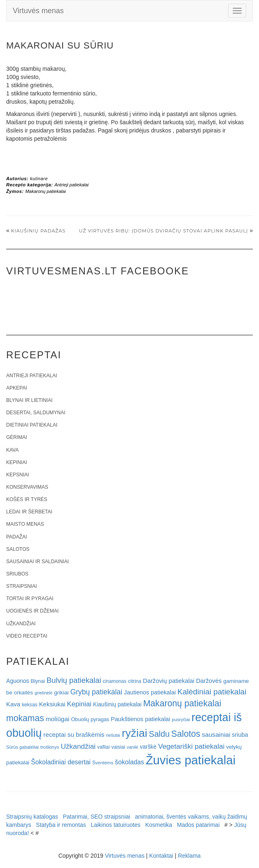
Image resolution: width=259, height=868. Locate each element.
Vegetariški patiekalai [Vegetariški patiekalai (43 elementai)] (191, 746)
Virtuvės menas (38, 11)
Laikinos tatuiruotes (115, 825)
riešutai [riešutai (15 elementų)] (113, 735)
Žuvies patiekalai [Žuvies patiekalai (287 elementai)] (191, 760)
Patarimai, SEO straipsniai (97, 817)
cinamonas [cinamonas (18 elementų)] (115, 681)
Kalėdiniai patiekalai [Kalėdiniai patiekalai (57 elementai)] (212, 692)
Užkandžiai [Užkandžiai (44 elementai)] (78, 746)
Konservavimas (27, 487)
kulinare (39, 179)
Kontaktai (161, 856)
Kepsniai (17, 475)
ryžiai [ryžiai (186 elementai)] (135, 733)
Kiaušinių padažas (38, 231)
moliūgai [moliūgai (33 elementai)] (58, 719)
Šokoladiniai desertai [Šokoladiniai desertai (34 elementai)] (61, 762)
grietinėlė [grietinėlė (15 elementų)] (43, 693)
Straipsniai (22, 586)
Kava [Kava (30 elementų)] (13, 704)
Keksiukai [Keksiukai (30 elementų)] (52, 704)
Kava (12, 450)
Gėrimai (17, 437)
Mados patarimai (198, 825)
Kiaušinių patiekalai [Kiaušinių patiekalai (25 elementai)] (117, 704)
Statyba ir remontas (61, 825)
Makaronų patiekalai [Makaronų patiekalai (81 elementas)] (182, 703)
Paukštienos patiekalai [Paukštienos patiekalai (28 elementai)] (140, 719)
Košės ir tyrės (27, 499)
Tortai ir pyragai (30, 599)
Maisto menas (25, 524)
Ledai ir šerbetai (29, 512)
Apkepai (16, 388)
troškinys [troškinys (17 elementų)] (50, 747)
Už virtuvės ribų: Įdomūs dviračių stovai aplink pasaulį (164, 231)
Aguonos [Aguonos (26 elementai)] (18, 681)
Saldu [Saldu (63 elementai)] (159, 734)
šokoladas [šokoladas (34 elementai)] (129, 762)
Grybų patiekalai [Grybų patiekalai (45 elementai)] (96, 692)
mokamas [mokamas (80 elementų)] (25, 718)
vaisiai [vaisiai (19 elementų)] (118, 747)
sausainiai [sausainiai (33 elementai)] (216, 735)
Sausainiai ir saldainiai (37, 562)
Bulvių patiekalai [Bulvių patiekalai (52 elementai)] (74, 680)
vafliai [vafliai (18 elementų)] (103, 747)
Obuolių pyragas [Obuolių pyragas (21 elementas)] (90, 719)
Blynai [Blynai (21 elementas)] (38, 681)
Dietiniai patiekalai (32, 425)
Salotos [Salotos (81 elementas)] (186, 734)
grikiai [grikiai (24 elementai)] (61, 693)
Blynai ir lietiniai (29, 400)
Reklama (189, 856)
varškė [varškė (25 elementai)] (148, 747)
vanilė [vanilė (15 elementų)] (133, 747)
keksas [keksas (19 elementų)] (30, 705)
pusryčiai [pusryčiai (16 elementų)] (181, 719)
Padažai (16, 537)
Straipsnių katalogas (32, 817)
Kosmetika (159, 825)
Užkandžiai (21, 624)
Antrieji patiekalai (71, 185)
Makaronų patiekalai (45, 191)
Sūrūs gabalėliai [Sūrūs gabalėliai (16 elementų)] (22, 747)
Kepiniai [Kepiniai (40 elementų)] (79, 704)
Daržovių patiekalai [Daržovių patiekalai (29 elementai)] (169, 681)
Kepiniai (17, 462)
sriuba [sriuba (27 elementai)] (240, 735)
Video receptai (27, 636)
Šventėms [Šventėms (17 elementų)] (103, 763)
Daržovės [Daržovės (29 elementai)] (209, 681)
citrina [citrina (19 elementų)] (135, 681)
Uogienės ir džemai (32, 611)
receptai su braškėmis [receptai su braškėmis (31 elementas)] (74, 735)
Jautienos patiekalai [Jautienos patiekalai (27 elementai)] (150, 692)
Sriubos (17, 574)
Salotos (18, 549)
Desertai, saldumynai (36, 413)
